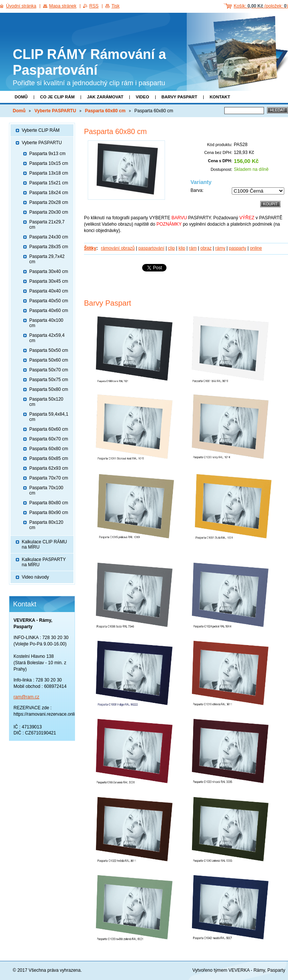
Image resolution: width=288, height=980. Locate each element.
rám (193, 248)
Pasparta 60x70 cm (49, 439)
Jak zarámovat (105, 97)
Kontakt (220, 97)
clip (171, 248)
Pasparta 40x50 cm (49, 301)
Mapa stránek (63, 6)
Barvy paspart (179, 97)
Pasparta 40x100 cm (46, 323)
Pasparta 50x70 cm (49, 370)
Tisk (115, 6)
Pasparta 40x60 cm (49, 311)
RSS (94, 6)
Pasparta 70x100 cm (46, 490)
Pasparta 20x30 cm (49, 212)
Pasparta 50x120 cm (46, 402)
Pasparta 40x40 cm (49, 291)
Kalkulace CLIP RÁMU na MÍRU (44, 544)
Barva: (197, 190)
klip (182, 248)
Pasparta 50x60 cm (49, 360)
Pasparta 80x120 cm (46, 525)
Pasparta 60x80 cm (105, 111)
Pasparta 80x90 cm (49, 513)
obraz (206, 248)
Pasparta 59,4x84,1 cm (49, 417)
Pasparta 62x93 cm (49, 468)
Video (142, 97)
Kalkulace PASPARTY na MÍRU (44, 562)
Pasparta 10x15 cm (49, 163)
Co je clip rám (57, 97)
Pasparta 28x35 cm (49, 247)
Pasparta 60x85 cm (49, 458)
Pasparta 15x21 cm (49, 183)
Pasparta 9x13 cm (47, 154)
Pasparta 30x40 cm (49, 271)
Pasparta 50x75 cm (49, 380)
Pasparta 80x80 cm (49, 503)
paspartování (151, 248)
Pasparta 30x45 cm (49, 281)
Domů (21, 97)
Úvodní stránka (21, 6)
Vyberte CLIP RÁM (41, 130)
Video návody (35, 577)
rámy (220, 248)
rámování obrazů (118, 248)
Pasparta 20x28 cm (49, 202)
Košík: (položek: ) (261, 6)
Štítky (90, 248)
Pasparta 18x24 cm (49, 193)
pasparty (238, 248)
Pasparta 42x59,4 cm (47, 338)
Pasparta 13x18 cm (49, 173)
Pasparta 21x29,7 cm (47, 225)
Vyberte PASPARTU (55, 111)
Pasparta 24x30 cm (49, 237)
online (256, 248)
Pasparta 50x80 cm (49, 389)
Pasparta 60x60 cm (49, 429)
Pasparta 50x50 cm (49, 350)
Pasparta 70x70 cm (49, 478)
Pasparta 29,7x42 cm (47, 259)
